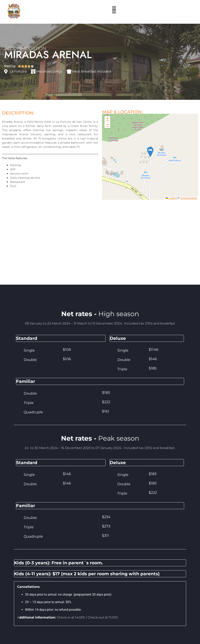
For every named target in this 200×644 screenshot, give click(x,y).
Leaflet (171, 202)
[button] (114, 12)
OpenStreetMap (189, 202)
